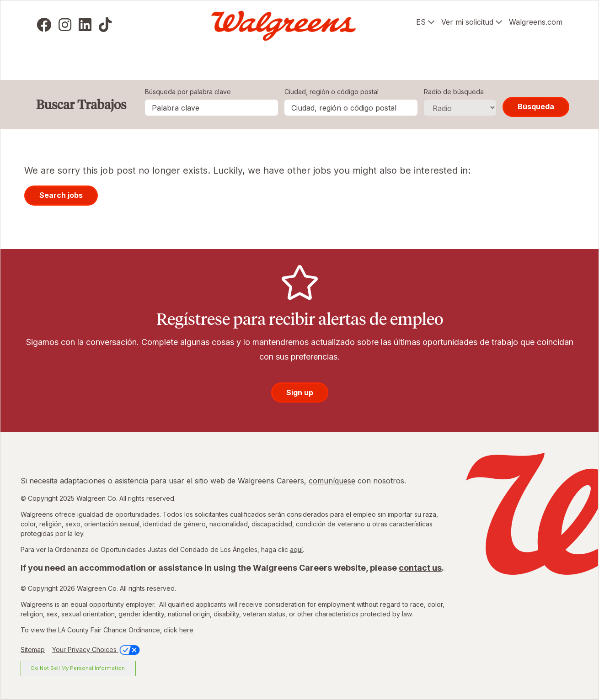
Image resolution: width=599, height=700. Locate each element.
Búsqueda (536, 106)
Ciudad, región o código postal (332, 92)
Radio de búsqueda (454, 92)
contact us (420, 568)
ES (421, 22)
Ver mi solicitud (467, 22)
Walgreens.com (536, 22)
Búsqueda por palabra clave (188, 92)
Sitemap (33, 650)
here (186, 630)
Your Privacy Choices (97, 650)
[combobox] (351, 108)
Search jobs (61, 195)
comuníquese (332, 481)
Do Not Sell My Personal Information (78, 668)
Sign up (300, 392)
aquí (296, 549)
